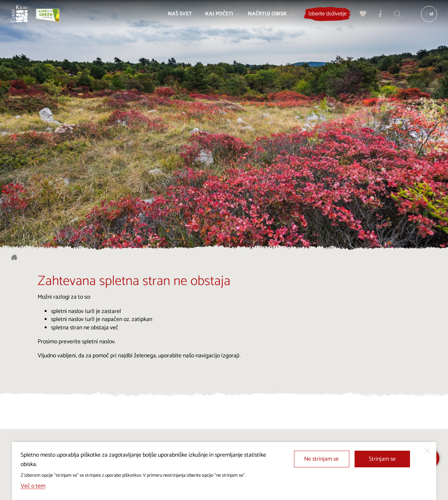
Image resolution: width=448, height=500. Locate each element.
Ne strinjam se (321, 459)
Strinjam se (382, 459)
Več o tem (33, 486)
